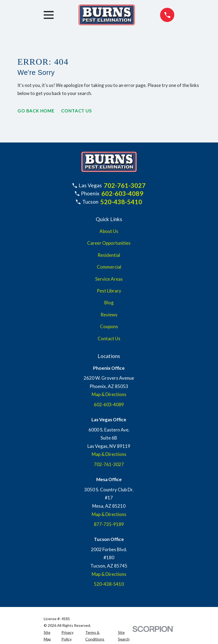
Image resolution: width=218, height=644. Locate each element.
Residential (109, 255)
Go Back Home (36, 111)
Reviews (109, 315)
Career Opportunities (109, 243)
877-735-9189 (109, 524)
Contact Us (78, 111)
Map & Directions (109, 394)
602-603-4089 (122, 193)
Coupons (109, 326)
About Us (109, 231)
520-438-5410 (121, 202)
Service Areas (109, 279)
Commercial (109, 267)
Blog (109, 303)
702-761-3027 (125, 185)
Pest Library (109, 291)
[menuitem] (49, 636)
